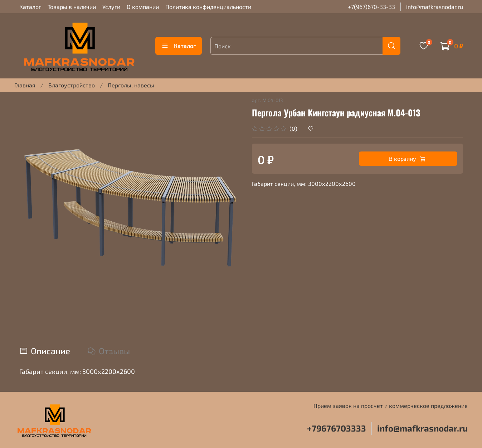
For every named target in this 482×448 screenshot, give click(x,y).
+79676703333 (337, 428)
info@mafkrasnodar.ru (435, 7)
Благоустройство (72, 85)
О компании (143, 7)
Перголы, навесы (131, 85)
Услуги (111, 7)
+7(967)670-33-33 (371, 7)
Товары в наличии (72, 7)
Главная (25, 85)
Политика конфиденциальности (208, 7)
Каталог (30, 7)
